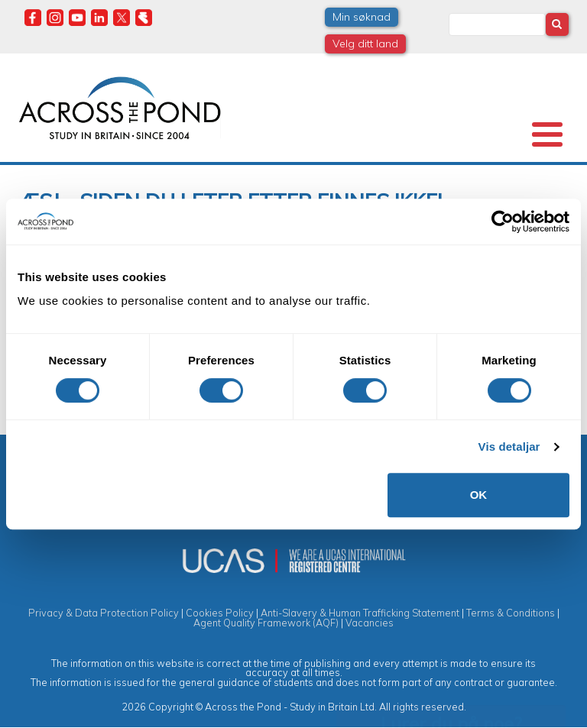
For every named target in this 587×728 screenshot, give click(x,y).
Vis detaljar (509, 447)
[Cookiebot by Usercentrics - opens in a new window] (503, 222)
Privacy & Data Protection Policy (104, 613)
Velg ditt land (365, 44)
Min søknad (362, 17)
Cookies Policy (220, 613)
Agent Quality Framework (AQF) (266, 623)
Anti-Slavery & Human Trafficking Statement (360, 613)
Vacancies (370, 623)
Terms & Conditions (511, 613)
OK (479, 495)
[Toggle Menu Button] (547, 134)
